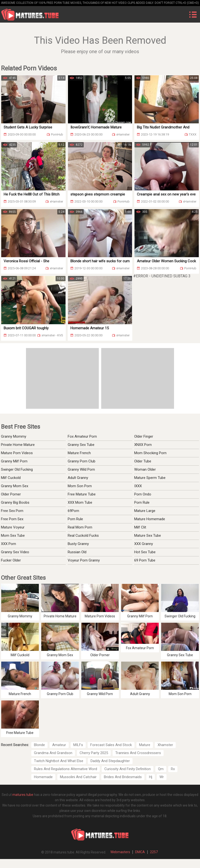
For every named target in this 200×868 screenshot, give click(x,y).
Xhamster (165, 745)
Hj (151, 777)
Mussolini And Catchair (78, 777)
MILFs (78, 745)
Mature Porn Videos (17, 453)
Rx (173, 769)
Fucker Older (11, 560)
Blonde (39, 745)
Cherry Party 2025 (94, 753)
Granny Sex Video (15, 552)
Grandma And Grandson (53, 753)
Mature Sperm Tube (150, 478)
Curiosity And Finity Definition (128, 769)
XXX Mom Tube (80, 502)
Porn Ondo (143, 494)
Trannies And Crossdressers (138, 753)
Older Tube (143, 461)
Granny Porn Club (82, 461)
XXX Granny (144, 544)
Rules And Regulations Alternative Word (66, 769)
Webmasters (120, 852)
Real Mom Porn (80, 527)
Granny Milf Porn (14, 461)
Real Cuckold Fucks (83, 536)
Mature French (79, 453)
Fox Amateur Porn (82, 436)
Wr (162, 777)
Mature (145, 745)
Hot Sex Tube (145, 552)
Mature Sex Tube (148, 536)
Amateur (59, 745)
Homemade (43, 777)
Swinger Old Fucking (17, 469)
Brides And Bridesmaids (123, 777)
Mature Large (145, 511)
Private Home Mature (18, 445)
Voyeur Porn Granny (84, 560)
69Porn (73, 511)
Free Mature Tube (82, 494)
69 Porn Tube (145, 560)
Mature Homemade (150, 519)
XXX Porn (8, 544)
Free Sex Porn (12, 511)
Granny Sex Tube (81, 445)
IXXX (138, 486)
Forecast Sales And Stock (111, 745)
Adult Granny (78, 478)
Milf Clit (140, 527)
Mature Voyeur (13, 527)
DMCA (140, 852)
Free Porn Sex (12, 519)
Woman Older (145, 469)
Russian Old (77, 552)
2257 (154, 852)
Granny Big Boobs (15, 502)
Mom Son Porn (80, 486)
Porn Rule (75, 519)
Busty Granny (78, 544)
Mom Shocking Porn (150, 453)
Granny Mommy (14, 436)
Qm (161, 769)
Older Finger (144, 436)
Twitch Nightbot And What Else (59, 761)
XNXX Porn (143, 445)
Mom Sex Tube (13, 536)
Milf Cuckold (11, 478)
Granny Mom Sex (15, 486)
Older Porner (11, 494)
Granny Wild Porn (81, 469)
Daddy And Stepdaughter (110, 761)
